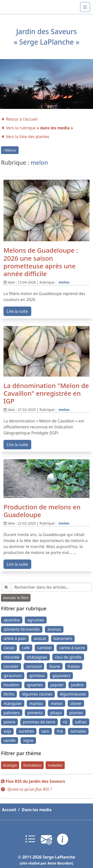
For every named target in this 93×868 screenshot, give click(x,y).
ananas (54, 629)
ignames (35, 685)
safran (81, 722)
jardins (77, 685)
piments (35, 713)
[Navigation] (85, 7)
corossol (34, 666)
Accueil (9, 810)
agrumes (36, 620)
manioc (36, 704)
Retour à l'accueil (19, 119)
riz (65, 722)
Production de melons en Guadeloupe (42, 511)
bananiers (63, 638)
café (26, 648)
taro (46, 731)
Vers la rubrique (37, 128)
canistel (44, 648)
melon (64, 282)
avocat (40, 638)
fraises (74, 666)
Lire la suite (17, 311)
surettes (26, 731)
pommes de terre (39, 722)
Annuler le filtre (16, 598)
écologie (10, 765)
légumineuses (73, 694)
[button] (26, 789)
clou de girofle (68, 657)
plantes (76, 713)
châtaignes (37, 657)
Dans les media (37, 810)
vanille (9, 740)
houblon (11, 685)
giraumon (13, 676)
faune (55, 666)
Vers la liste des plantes (25, 137)
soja (7, 731)
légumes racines (37, 694)
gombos (37, 676)
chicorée (11, 657)
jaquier (57, 685)
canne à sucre (72, 648)
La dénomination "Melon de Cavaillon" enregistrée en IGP (46, 393)
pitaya (56, 713)
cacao (9, 648)
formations (32, 765)
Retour (10, 150)
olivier (76, 704)
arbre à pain (15, 638)
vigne (28, 740)
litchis (9, 694)
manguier (13, 704)
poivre (9, 722)
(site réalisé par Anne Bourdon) (47, 863)
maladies (55, 765)
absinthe (12, 620)
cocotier (11, 666)
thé (60, 731)
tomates (78, 731)
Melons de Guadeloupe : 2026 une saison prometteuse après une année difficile (41, 262)
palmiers (12, 713)
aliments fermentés (22, 629)
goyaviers (61, 676)
